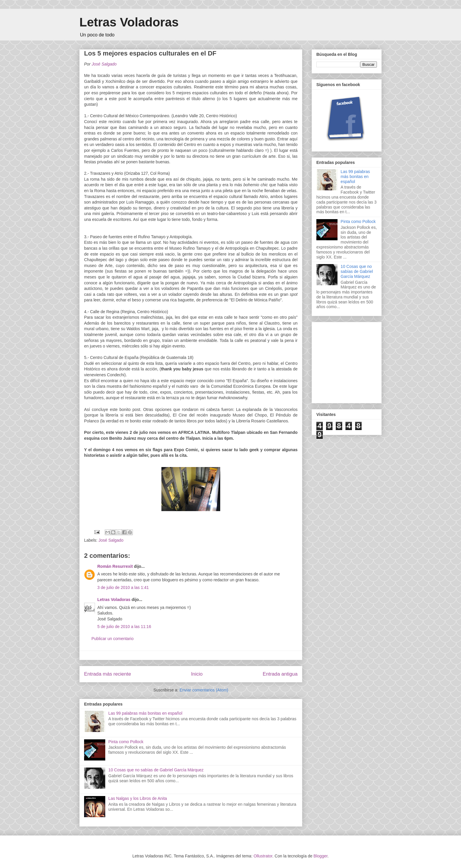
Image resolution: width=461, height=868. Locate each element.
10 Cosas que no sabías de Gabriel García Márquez (156, 770)
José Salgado (111, 540)
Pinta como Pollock (126, 742)
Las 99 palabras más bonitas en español (145, 713)
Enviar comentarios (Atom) (204, 690)
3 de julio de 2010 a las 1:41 (123, 587)
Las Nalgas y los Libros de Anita (138, 798)
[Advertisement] (360, 361)
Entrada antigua (280, 674)
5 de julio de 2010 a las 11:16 (124, 627)
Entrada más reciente (108, 674)
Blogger (320, 856)
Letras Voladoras (129, 22)
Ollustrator (263, 856)
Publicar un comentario (112, 639)
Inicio (197, 674)
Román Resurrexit (115, 566)
